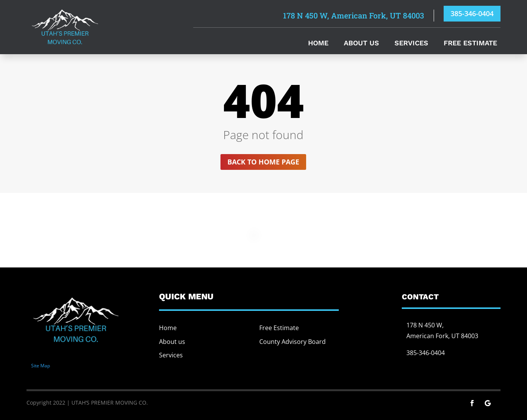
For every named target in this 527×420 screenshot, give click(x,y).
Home (318, 44)
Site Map (41, 366)
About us (172, 342)
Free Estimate (470, 44)
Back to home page (263, 162)
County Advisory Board (293, 342)
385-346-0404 (472, 13)
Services (411, 44)
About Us (361, 44)
